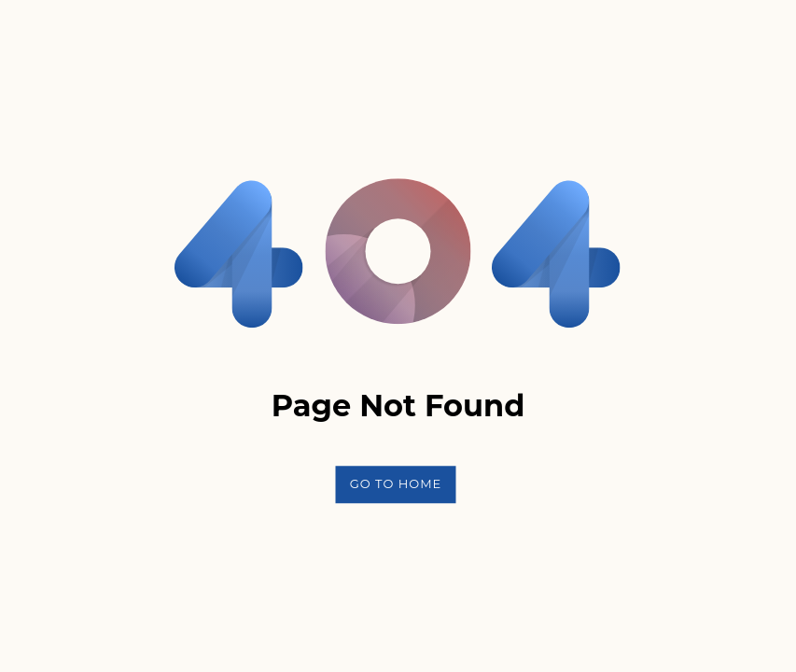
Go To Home (396, 483)
